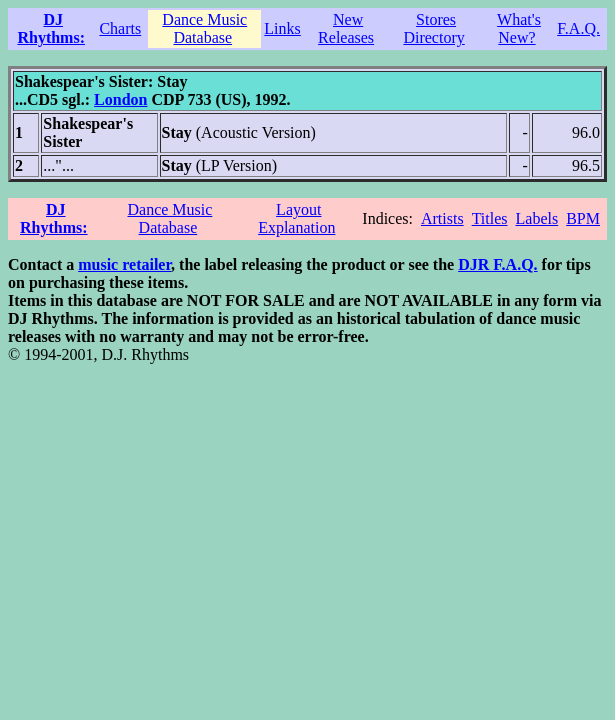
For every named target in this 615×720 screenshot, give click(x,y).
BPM (583, 218)
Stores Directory (433, 28)
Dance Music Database (204, 28)
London (120, 99)
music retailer (124, 264)
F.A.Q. (578, 28)
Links (282, 28)
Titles (490, 218)
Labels (537, 218)
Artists (442, 218)
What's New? (519, 28)
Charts (120, 28)
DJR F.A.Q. (497, 264)
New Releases (346, 28)
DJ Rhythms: (51, 28)
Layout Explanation (296, 218)
